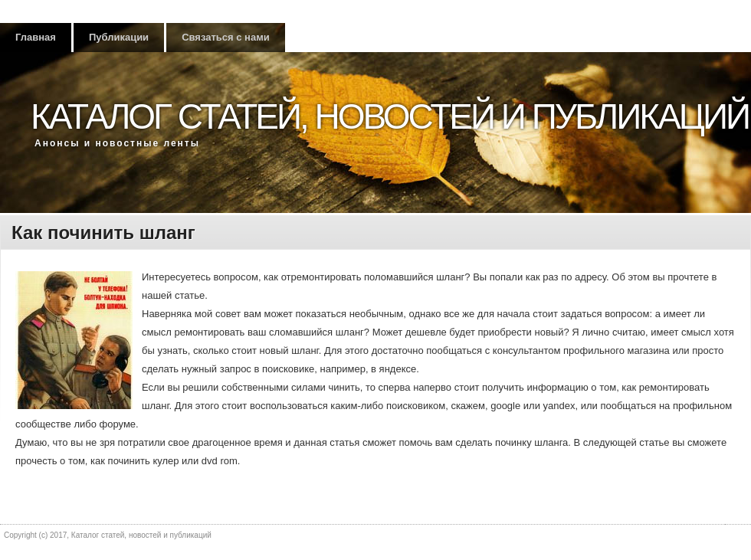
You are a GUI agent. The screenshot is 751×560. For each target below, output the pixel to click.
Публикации (119, 37)
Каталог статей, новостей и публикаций (390, 116)
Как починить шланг (103, 233)
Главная (36, 37)
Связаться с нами (226, 37)
